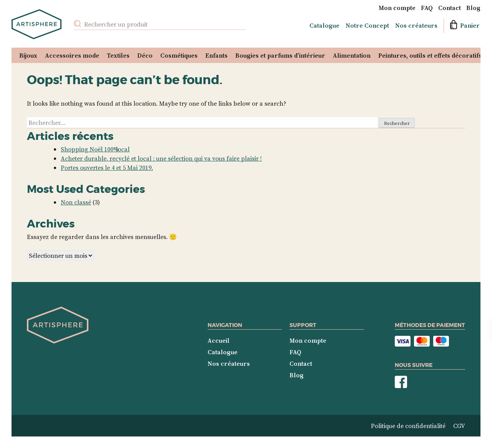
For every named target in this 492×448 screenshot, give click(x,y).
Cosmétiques (179, 55)
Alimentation (352, 55)
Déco (145, 55)
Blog (473, 8)
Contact (450, 8)
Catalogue (324, 25)
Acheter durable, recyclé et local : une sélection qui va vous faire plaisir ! (161, 158)
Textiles (118, 55)
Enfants (216, 55)
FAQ (427, 8)
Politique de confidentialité (408, 426)
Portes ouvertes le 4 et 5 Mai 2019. (107, 168)
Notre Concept (367, 25)
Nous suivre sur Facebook (401, 382)
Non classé (76, 202)
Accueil (219, 340)
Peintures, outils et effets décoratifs (430, 55)
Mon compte (397, 8)
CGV (459, 426)
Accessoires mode (72, 55)
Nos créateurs (416, 25)
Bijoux (28, 55)
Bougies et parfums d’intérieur (280, 55)
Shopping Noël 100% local (95, 149)
